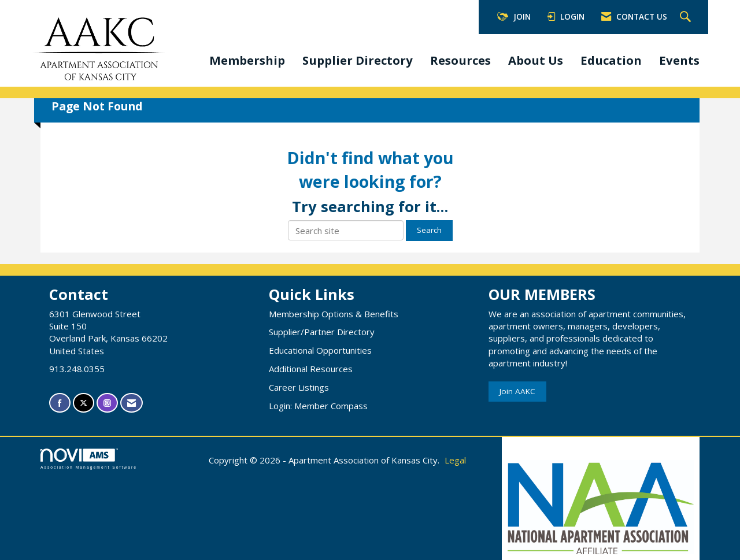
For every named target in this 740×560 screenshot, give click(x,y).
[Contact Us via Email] (132, 403)
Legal (455, 460)
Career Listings (299, 387)
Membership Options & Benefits (334, 314)
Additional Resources (311, 369)
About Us (536, 60)
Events (679, 60)
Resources (460, 60)
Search (429, 230)
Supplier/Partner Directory (322, 332)
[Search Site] (687, 17)
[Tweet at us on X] (84, 403)
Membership (247, 60)
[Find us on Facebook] (60, 403)
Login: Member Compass (318, 406)
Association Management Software (89, 459)
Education (611, 60)
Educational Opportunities (320, 350)
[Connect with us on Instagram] (107, 403)
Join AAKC (517, 391)
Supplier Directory (358, 60)
